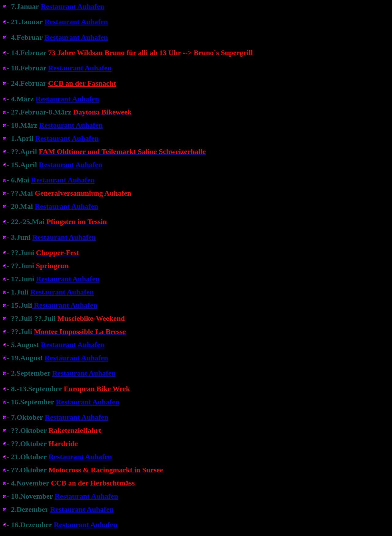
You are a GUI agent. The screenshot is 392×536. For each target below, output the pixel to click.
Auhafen (85, 206)
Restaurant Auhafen (72, 6)
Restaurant (53, 206)
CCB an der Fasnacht (82, 83)
